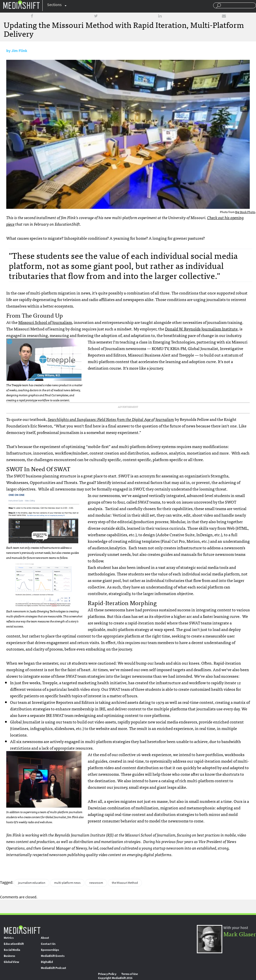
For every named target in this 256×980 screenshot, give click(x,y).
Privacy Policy (107, 974)
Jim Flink (19, 51)
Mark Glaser (240, 934)
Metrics (9, 938)
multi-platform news (67, 883)
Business (9, 956)
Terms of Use (130, 974)
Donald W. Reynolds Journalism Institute (201, 329)
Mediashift (21, 4)
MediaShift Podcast (54, 968)
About (45, 938)
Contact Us (48, 944)
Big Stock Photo (245, 212)
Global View (11, 962)
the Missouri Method (125, 883)
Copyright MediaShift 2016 (115, 978)
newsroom (96, 883)
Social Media (12, 950)
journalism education (32, 883)
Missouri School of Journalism (45, 322)
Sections (54, 5)
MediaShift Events (53, 956)
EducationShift (14, 944)
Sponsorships (50, 950)
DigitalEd (47, 962)
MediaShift (22, 929)
